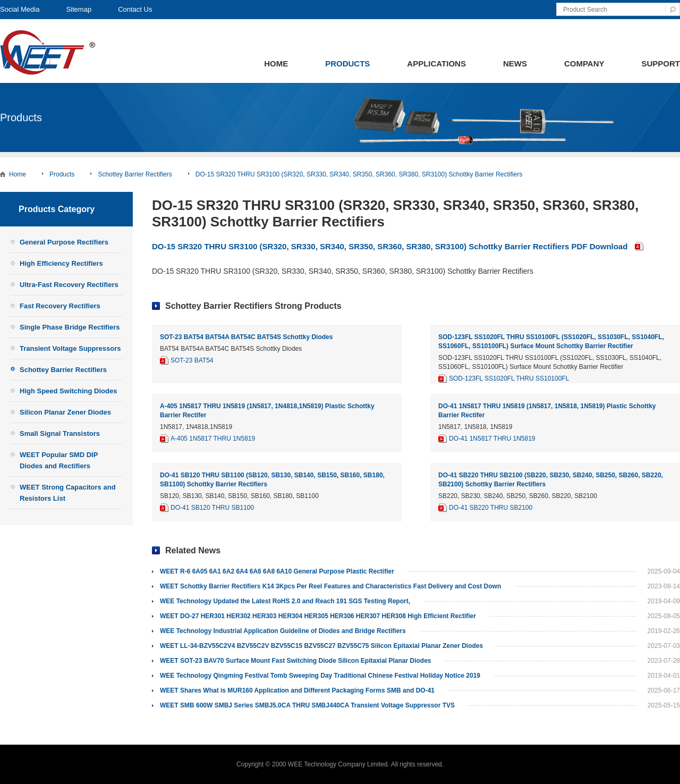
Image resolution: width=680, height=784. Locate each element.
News (515, 64)
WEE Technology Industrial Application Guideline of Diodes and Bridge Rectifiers (283, 631)
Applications (436, 64)
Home (276, 64)
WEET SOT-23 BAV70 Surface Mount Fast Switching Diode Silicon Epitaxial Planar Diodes (296, 661)
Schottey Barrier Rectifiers (135, 174)
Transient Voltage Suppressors (70, 348)
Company (584, 64)
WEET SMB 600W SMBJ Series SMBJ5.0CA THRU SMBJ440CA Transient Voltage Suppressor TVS (307, 705)
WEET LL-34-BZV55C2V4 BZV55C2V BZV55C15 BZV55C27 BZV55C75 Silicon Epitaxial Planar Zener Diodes (321, 646)
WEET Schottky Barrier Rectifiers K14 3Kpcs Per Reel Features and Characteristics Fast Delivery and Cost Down (330, 586)
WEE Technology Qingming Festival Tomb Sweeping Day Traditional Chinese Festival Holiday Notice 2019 (320, 676)
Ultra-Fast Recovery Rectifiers (69, 285)
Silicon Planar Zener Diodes (65, 412)
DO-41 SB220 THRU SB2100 (491, 508)
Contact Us (135, 9)
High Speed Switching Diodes (68, 391)
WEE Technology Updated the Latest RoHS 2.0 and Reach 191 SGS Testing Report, (285, 601)
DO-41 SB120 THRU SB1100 (212, 508)
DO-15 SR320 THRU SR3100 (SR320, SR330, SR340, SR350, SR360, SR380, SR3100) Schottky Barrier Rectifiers (359, 174)
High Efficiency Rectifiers (61, 263)
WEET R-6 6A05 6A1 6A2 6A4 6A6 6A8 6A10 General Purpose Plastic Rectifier (277, 571)
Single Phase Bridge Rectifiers (70, 327)
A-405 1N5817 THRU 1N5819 (213, 439)
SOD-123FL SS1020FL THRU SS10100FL (509, 378)
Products (347, 64)
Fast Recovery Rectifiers (60, 306)
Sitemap (79, 9)
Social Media (20, 9)
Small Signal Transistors (60, 433)
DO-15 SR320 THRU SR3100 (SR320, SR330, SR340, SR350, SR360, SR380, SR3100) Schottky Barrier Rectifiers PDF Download (390, 246)
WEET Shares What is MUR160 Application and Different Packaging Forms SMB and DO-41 (297, 690)
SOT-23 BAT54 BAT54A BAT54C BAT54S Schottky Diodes (246, 337)
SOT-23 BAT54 (192, 360)
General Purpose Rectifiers (64, 242)
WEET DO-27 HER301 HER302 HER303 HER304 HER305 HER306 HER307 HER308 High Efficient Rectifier (318, 616)
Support (661, 64)
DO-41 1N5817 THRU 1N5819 (492, 439)
